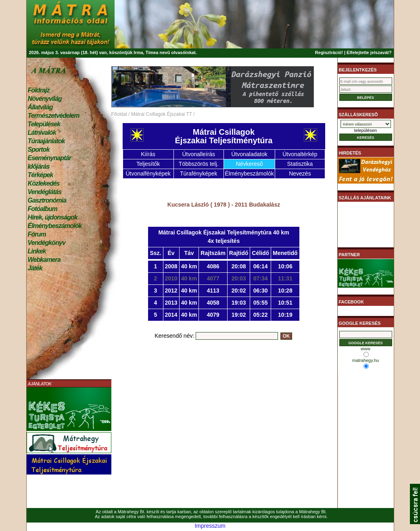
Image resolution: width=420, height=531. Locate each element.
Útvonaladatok (249, 154)
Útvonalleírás (199, 154)
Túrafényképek (199, 174)
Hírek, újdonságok (53, 217)
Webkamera (44, 260)
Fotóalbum (43, 209)
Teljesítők (148, 164)
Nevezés (300, 174)
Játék (35, 268)
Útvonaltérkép (300, 154)
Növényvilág (45, 99)
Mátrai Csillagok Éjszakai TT (162, 114)
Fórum (37, 234)
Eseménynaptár (49, 158)
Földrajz (39, 90)
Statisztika (300, 164)
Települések (44, 124)
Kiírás (148, 154)
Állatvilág (40, 107)
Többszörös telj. (199, 164)
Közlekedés (44, 183)
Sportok (39, 149)
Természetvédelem (54, 116)
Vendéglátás (45, 192)
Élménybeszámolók (55, 226)
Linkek (37, 251)
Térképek (41, 175)
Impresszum (210, 526)
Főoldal (119, 114)
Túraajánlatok (46, 141)
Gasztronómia (47, 200)
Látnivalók (42, 133)
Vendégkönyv (47, 243)
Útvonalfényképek (148, 174)
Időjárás (39, 166)
